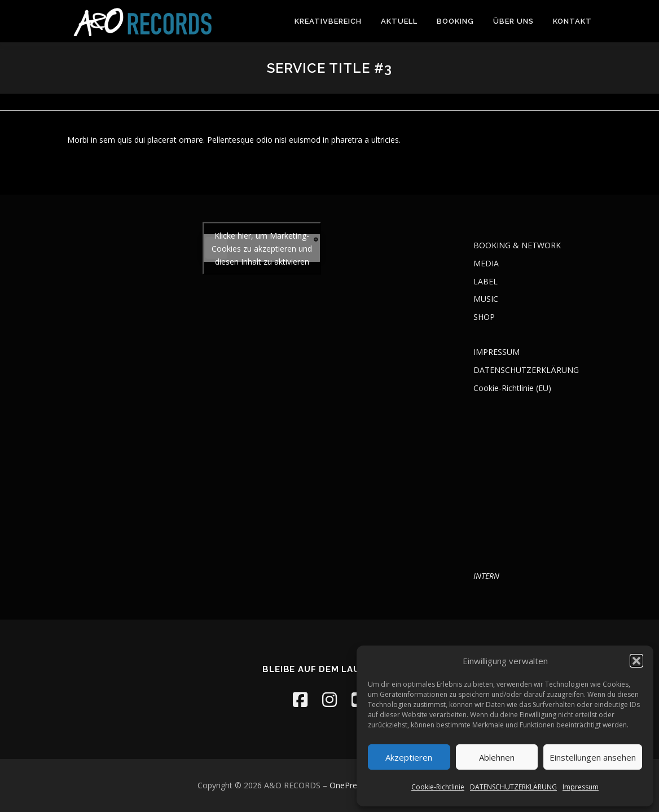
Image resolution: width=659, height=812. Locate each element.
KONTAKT (572, 21)
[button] (636, 661)
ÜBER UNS (513, 21)
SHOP (484, 317)
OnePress (347, 785)
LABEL (486, 281)
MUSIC (486, 299)
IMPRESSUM (497, 352)
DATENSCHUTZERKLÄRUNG (513, 787)
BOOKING (455, 21)
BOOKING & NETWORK (517, 245)
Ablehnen (497, 757)
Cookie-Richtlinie (438, 787)
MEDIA (486, 263)
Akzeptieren (409, 757)
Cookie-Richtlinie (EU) (512, 388)
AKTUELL (399, 21)
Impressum (581, 787)
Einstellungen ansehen (593, 757)
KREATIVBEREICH (328, 21)
